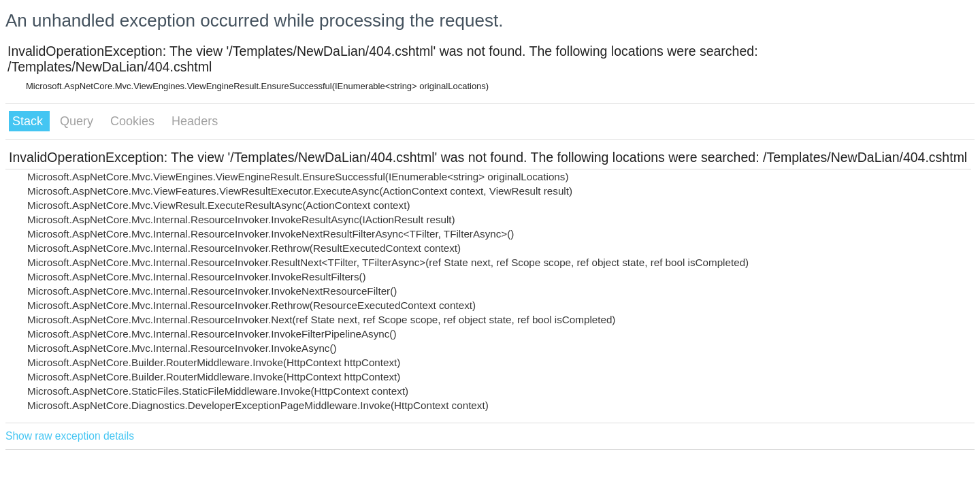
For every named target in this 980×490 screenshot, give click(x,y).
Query (78, 121)
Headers (195, 121)
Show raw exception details (70, 436)
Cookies (134, 121)
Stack (29, 121)
